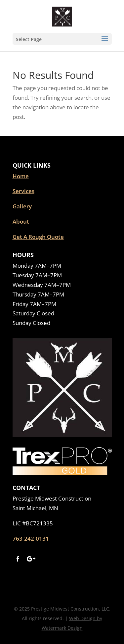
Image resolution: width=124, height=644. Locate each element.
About (21, 221)
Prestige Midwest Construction (65, 609)
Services (23, 191)
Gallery (22, 206)
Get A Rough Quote (38, 237)
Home (21, 176)
